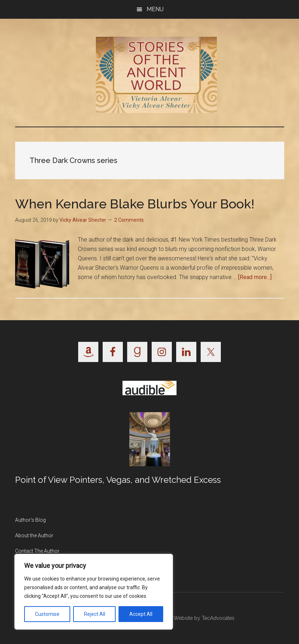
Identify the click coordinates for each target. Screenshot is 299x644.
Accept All (141, 614)
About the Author (34, 535)
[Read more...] (255, 277)
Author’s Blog (30, 520)
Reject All (95, 614)
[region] (94, 592)
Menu (155, 9)
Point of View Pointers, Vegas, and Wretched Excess (118, 480)
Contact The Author (37, 551)
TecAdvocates (218, 618)
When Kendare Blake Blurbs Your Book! (135, 204)
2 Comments (129, 220)
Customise (47, 614)
